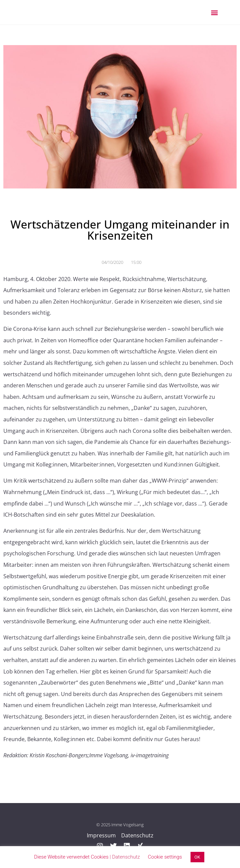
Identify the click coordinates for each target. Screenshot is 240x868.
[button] (214, 12)
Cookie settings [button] (165, 857)
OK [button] (197, 857)
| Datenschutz (125, 857)
